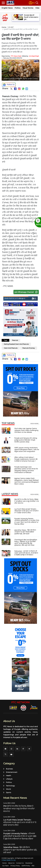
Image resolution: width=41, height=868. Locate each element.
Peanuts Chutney (29, 348)
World (7, 789)
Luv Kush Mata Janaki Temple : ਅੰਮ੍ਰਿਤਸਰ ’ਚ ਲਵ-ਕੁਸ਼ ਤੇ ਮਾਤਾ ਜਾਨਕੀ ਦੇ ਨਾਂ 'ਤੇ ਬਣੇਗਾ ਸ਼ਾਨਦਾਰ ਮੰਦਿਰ (26, 511)
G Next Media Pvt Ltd (9, 860)
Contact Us (20, 863)
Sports (7, 792)
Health (7, 776)
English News (7, 8)
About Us (11, 863)
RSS (33, 866)
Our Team (6, 866)
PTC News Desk (16, 56)
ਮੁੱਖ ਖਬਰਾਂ (11, 27)
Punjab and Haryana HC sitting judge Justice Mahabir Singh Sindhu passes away (26, 440)
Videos (38, 8)
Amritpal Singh (34, 56)
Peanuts (15, 340)
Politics (18, 8)
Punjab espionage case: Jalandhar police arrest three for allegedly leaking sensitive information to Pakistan (26, 470)
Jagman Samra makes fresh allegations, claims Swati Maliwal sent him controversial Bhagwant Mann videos (27, 481)
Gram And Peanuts (11, 348)
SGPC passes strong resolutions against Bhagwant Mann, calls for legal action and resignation (27, 449)
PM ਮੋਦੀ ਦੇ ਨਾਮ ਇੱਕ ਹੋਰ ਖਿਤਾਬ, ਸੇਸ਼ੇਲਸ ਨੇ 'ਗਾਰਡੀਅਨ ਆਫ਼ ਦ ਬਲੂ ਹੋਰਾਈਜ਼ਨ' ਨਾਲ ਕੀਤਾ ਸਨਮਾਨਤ (27, 501)
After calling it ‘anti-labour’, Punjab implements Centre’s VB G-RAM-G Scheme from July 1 (26, 459)
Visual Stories (28, 8)
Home (4, 27)
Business (8, 769)
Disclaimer (29, 863)
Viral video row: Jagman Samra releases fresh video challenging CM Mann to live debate (26, 430)
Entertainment (10, 772)
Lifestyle (8, 779)
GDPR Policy (26, 866)
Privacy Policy (15, 866)
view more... (35, 424)
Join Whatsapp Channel (27, 292)
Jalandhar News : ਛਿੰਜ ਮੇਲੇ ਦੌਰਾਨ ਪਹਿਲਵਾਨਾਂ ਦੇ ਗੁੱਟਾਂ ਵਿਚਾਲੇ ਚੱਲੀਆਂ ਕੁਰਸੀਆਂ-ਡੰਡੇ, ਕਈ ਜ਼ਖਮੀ (25, 532)
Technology (9, 786)
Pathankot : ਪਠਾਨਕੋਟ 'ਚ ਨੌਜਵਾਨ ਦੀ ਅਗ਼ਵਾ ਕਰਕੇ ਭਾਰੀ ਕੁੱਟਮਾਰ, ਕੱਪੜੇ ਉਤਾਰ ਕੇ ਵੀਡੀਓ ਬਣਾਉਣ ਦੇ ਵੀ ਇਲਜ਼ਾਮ (26, 553)
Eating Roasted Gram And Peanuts (16, 344)
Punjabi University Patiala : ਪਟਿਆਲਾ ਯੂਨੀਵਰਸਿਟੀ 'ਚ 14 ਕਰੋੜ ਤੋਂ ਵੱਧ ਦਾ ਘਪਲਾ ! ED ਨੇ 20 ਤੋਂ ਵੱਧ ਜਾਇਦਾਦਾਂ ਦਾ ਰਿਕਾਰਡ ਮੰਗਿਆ (27, 521)
